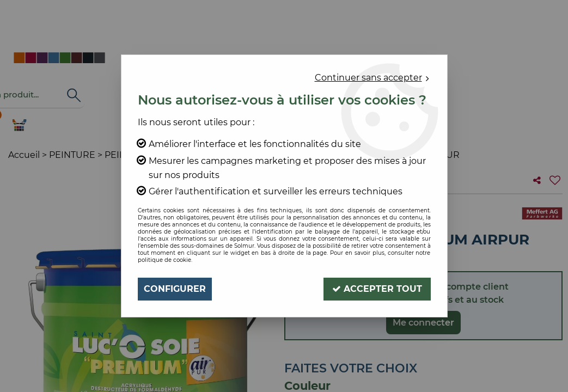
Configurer (175, 289)
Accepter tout (377, 289)
